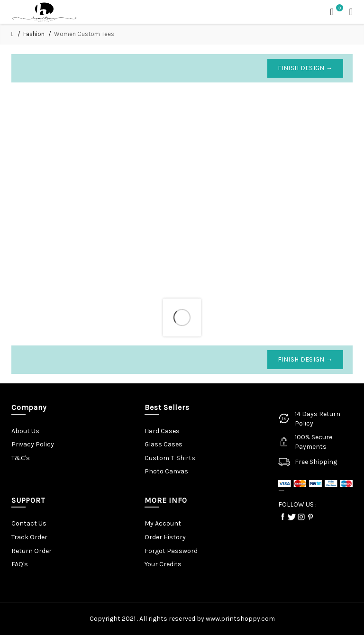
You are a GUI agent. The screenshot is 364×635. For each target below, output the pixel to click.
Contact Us (29, 523)
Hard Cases (162, 431)
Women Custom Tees (84, 34)
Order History (165, 537)
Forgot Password (171, 551)
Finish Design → (305, 68)
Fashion (34, 34)
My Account (163, 523)
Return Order (32, 551)
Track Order (29, 537)
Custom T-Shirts (170, 458)
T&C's (21, 458)
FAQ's (20, 564)
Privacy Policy (33, 444)
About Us (25, 431)
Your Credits (163, 564)
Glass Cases (164, 444)
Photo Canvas (166, 471)
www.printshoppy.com (240, 619)
